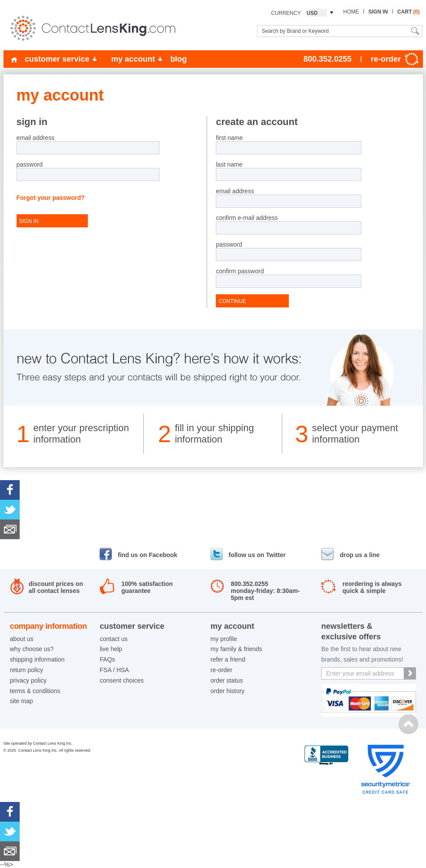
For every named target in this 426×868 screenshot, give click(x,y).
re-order (222, 670)
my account (133, 59)
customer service (57, 59)
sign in (378, 12)
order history (228, 691)
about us (22, 639)
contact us (114, 639)
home (351, 12)
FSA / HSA (114, 670)
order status (227, 680)
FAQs (107, 659)
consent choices (121, 680)
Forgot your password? (51, 198)
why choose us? (32, 649)
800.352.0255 (327, 59)
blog (179, 59)
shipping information (37, 659)
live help (111, 649)
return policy (27, 670)
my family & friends (236, 649)
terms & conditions (35, 691)
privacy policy (28, 680)
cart (408, 12)
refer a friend (228, 659)
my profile (224, 639)
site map (22, 701)
